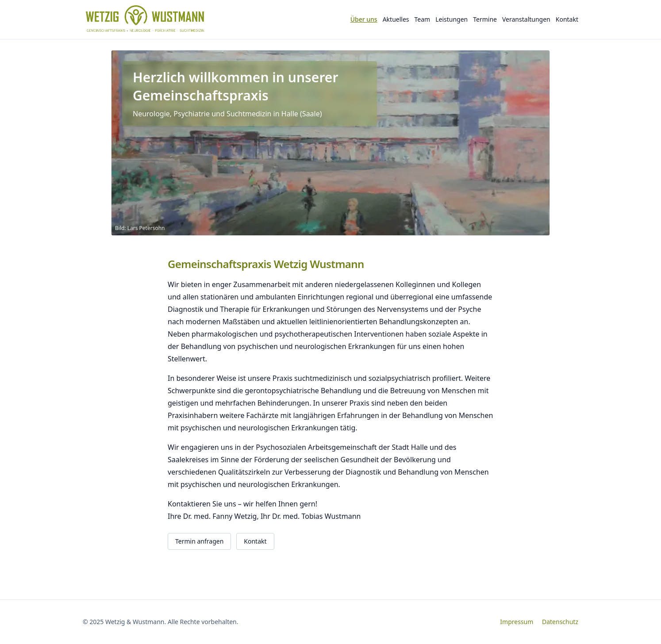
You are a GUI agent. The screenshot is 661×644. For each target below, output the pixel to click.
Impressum (517, 622)
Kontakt (567, 19)
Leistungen (452, 19)
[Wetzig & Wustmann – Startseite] (147, 19)
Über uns (364, 19)
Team (423, 19)
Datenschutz (560, 622)
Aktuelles (396, 19)
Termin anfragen (199, 541)
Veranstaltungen (526, 19)
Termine (485, 19)
